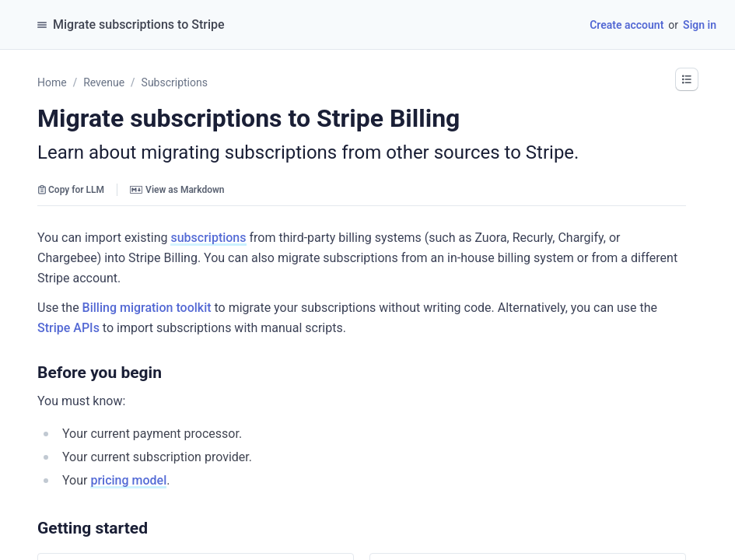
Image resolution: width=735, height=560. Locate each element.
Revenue (104, 82)
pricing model (128, 480)
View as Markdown (177, 190)
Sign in (700, 25)
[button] (170, 373)
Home (52, 82)
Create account (626, 25)
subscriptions (208, 238)
